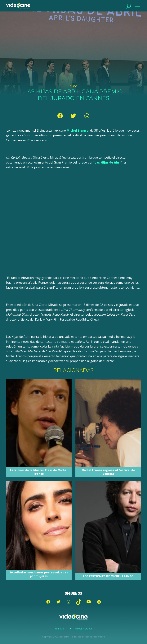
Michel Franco (78, 130)
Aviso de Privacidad (83, 629)
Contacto (60, 629)
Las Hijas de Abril (108, 162)
